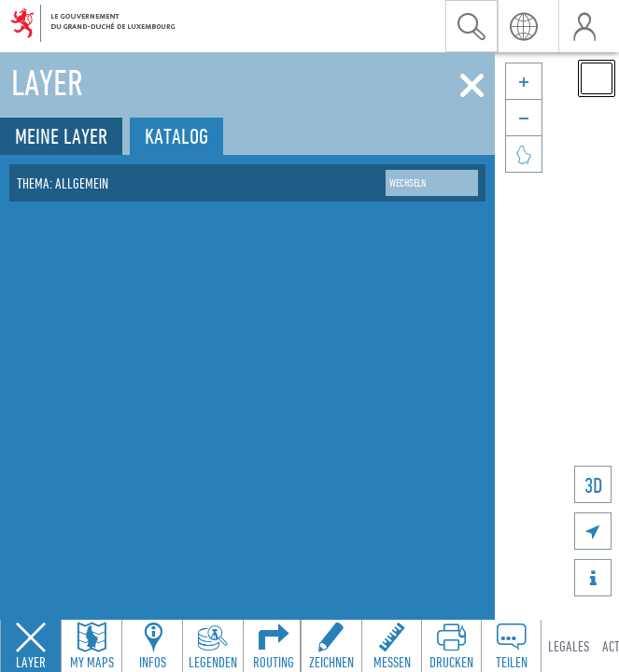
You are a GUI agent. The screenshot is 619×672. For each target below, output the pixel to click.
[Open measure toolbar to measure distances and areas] (391, 646)
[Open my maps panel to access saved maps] (91, 646)
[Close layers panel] (31, 646)
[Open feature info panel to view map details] (152, 646)
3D (593, 485)
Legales (569, 646)
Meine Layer (61, 136)
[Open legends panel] (213, 646)
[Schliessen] (472, 86)
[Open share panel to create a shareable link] (511, 646)
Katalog (176, 136)
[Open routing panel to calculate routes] (274, 646)
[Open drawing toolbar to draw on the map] (331, 646)
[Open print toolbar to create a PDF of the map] (451, 646)
